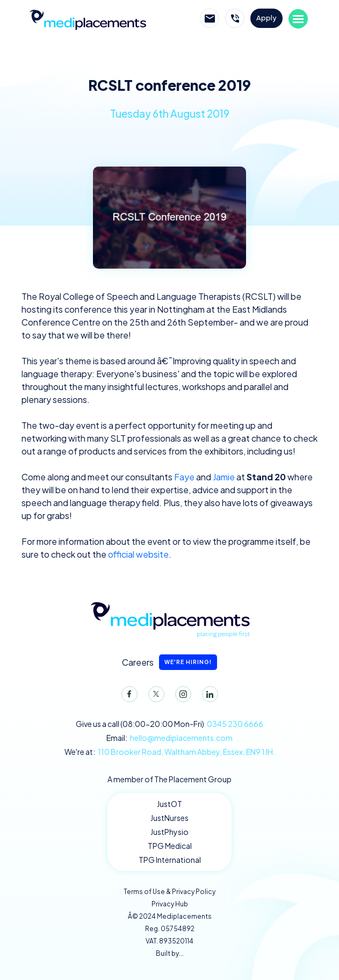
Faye (184, 477)
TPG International (170, 860)
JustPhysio (170, 832)
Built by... (170, 953)
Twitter (154, 696)
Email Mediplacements (210, 18)
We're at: (170, 752)
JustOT (170, 804)
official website (138, 554)
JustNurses (170, 818)
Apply (266, 18)
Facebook (127, 696)
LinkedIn (208, 696)
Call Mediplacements (235, 18)
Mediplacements (88, 19)
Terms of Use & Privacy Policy (170, 892)
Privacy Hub (170, 904)
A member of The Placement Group (170, 779)
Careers (170, 662)
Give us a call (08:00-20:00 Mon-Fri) (170, 724)
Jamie (224, 477)
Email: (170, 738)
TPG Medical (170, 846)
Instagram (181, 696)
